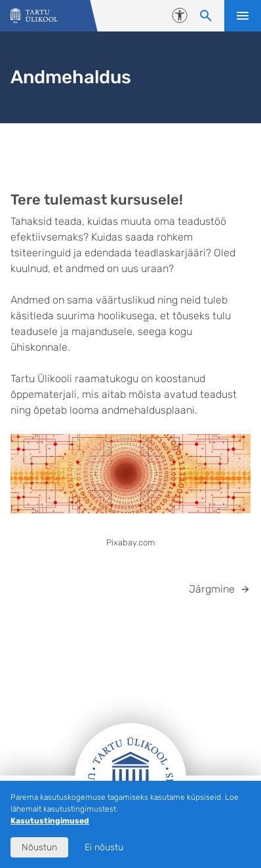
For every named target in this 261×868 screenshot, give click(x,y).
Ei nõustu (104, 847)
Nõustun (39, 847)
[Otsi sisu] (206, 16)
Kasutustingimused (50, 821)
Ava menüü (243, 16)
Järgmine (212, 589)
